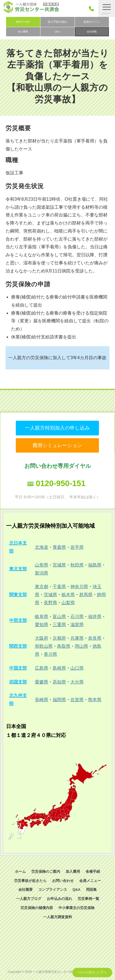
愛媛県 (42, 682)
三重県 (59, 625)
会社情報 (92, 32)
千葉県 (59, 587)
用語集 (91, 890)
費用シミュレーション (57, 445)
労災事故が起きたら (30, 881)
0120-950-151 (61, 483)
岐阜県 (42, 617)
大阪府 (42, 638)
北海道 (42, 547)
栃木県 (68, 595)
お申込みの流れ (59, 899)
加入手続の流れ (57, 22)
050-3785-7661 (93, 8)
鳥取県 (64, 646)
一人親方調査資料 (58, 917)
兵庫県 (77, 638)
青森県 (59, 547)
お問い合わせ (63, 881)
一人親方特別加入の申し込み (57, 428)
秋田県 (77, 565)
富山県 (59, 617)
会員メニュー (90, 881)
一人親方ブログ (29, 899)
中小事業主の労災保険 (76, 908)
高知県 (59, 682)
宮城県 (59, 565)
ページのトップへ (92, 972)
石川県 (77, 617)
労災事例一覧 (88, 899)
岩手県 (77, 547)
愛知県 (42, 625)
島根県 (59, 668)
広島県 (42, 668)
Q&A (57, 32)
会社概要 (25, 890)
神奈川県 (79, 587)
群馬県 (86, 595)
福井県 (95, 617)
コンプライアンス (53, 890)
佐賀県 (77, 700)
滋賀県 (77, 625)
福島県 (95, 565)
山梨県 (68, 603)
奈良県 (95, 638)
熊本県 (95, 700)
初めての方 (23, 22)
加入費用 (23, 32)
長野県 (50, 603)
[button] (107, 8)
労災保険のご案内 (46, 871)
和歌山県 (44, 646)
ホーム (20, 871)
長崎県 (42, 700)
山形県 (42, 565)
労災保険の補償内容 (37, 908)
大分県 (77, 682)
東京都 (42, 587)
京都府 (59, 638)
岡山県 (81, 646)
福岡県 (59, 700)
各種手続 (93, 871)
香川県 (50, 654)
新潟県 (42, 573)
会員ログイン (92, 22)
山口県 (77, 668)
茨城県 (50, 595)
